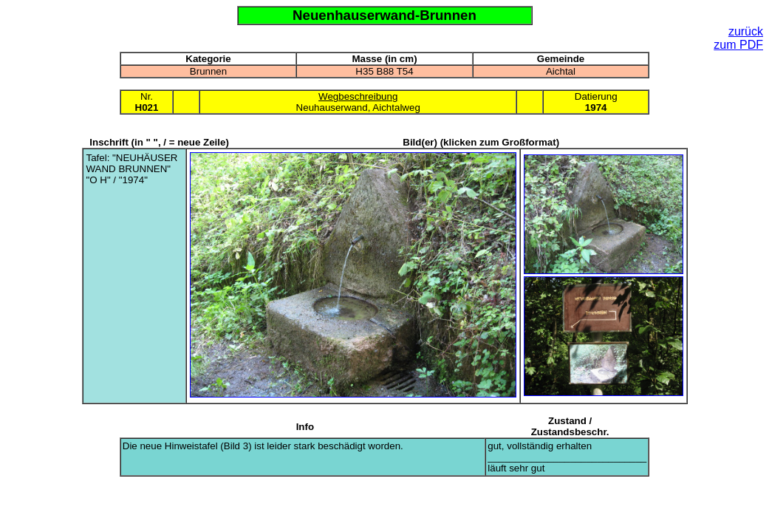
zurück (746, 31)
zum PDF (738, 45)
